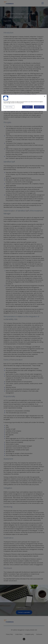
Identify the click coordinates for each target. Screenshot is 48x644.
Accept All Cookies (39, 107)
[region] (24, 103)
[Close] (45, 96)
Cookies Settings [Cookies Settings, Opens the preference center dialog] (9, 107)
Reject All (27, 107)
